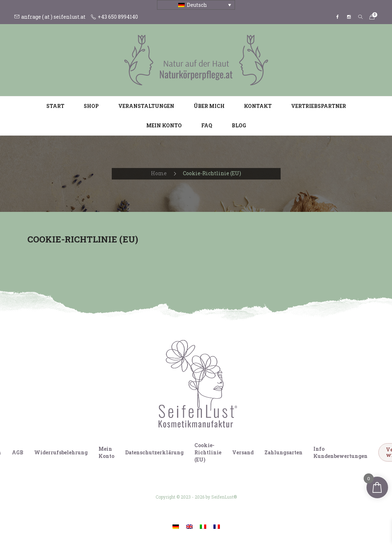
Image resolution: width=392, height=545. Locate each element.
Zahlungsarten (283, 452)
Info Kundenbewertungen (340, 452)
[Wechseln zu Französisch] (217, 526)
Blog (239, 125)
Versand (243, 452)
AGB (18, 452)
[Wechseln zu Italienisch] (203, 526)
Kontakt (258, 106)
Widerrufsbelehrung (61, 452)
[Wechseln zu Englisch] (189, 526)
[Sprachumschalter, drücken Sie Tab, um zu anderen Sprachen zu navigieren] (196, 5)
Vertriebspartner (319, 106)
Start (55, 106)
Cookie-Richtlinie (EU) (208, 452)
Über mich (209, 106)
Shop (91, 106)
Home (159, 173)
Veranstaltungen (146, 106)
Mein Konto (164, 125)
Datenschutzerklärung (154, 452)
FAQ (207, 125)
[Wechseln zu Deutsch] (176, 526)
